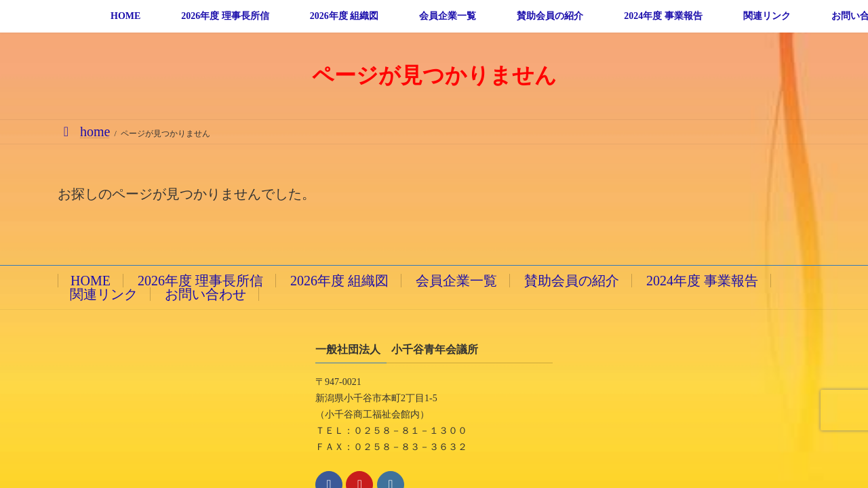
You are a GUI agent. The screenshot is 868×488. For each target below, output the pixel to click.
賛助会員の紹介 (572, 281)
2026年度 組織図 (339, 281)
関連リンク (104, 294)
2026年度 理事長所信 (200, 281)
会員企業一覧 (456, 281)
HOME (91, 281)
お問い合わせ (205, 294)
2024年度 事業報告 (702, 281)
